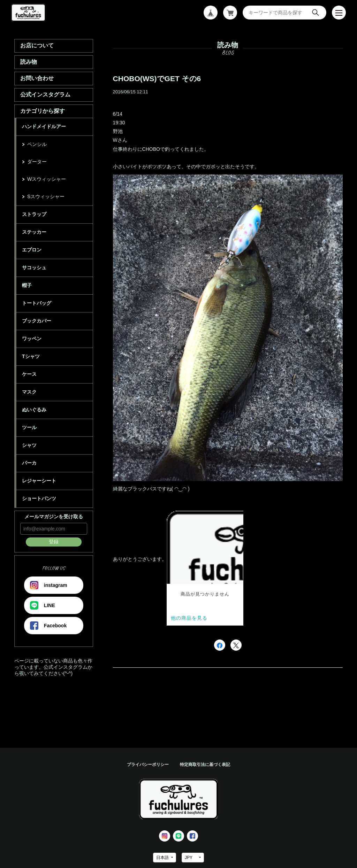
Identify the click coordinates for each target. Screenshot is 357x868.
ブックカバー (37, 321)
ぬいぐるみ (34, 410)
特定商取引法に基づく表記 (205, 765)
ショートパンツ (39, 498)
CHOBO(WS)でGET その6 (157, 79)
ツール (29, 427)
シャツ (29, 445)
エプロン (32, 250)
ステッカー (34, 232)
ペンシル (37, 144)
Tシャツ (31, 356)
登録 (54, 542)
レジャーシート (39, 481)
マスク (29, 392)
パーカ (29, 463)
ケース (29, 374)
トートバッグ (37, 303)
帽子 (27, 285)
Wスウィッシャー (47, 179)
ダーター (37, 162)
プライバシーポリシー (148, 765)
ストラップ (34, 214)
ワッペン (32, 339)
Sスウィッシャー (46, 196)
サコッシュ (34, 268)
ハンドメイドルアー (44, 126)
